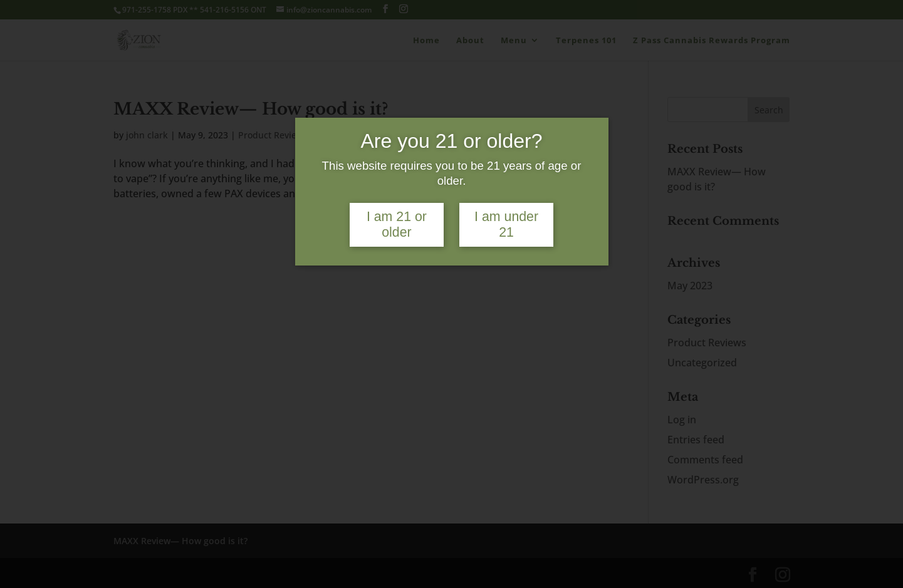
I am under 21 (506, 224)
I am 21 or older (397, 224)
